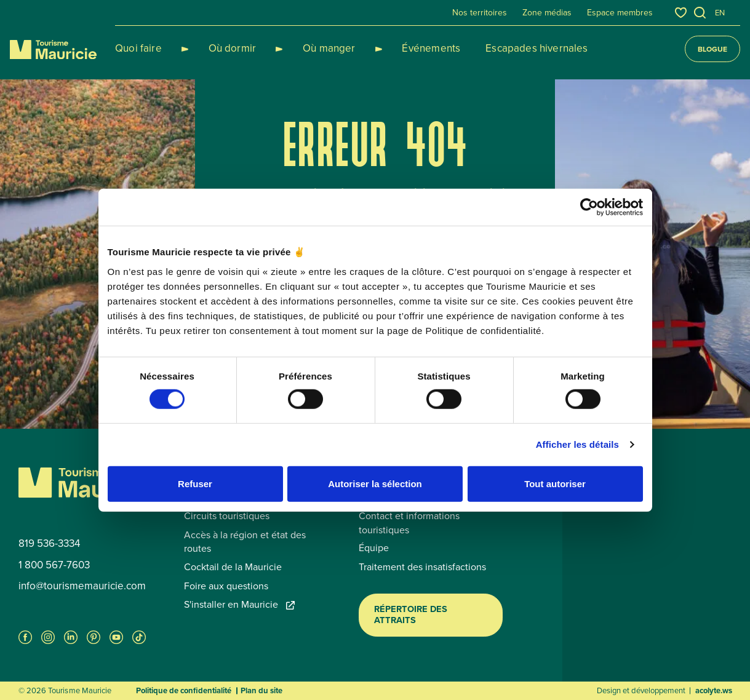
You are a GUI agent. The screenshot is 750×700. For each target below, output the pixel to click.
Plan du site (261, 690)
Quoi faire (138, 48)
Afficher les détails (577, 444)
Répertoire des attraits (411, 614)
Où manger (300, 48)
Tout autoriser (555, 483)
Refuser (195, 483)
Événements (387, 48)
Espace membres (620, 13)
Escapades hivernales (492, 48)
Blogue (712, 49)
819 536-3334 (49, 544)
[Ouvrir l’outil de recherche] (700, 13)
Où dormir (218, 48)
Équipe (374, 548)
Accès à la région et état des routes (245, 542)
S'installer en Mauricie (239, 605)
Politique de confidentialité (184, 690)
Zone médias (547, 13)
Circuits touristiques (227, 516)
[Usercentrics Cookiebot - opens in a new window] (589, 207)
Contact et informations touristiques (409, 523)
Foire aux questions (226, 586)
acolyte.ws (714, 691)
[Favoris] (681, 13)
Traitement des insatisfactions (422, 567)
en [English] (720, 13)
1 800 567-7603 (54, 565)
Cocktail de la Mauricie (233, 567)
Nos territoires (480, 13)
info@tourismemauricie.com (82, 586)
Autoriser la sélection (375, 483)
